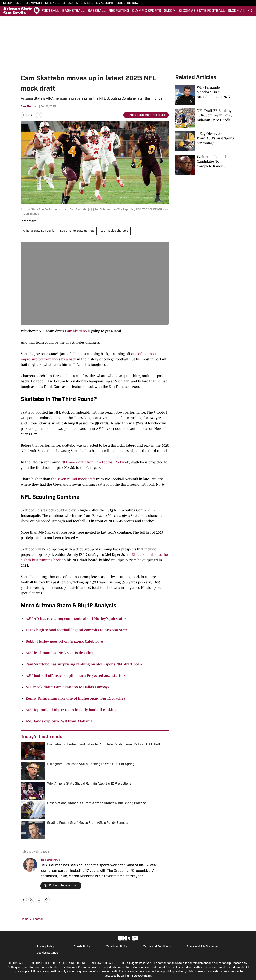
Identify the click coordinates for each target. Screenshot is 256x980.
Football (38, 919)
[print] (47, 900)
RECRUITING (119, 11)
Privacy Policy (45, 947)
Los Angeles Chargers (114, 231)
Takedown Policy (117, 947)
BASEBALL (97, 11)
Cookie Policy (82, 947)
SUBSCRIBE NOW (127, 3)
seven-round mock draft (76, 479)
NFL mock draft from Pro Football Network (95, 462)
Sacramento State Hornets (77, 231)
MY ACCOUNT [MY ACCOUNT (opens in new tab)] (105, 3)
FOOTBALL (50, 11)
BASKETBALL (73, 11)
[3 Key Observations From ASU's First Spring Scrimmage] (205, 141)
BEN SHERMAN (50, 860)
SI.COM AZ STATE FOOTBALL (202, 11)
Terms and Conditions (157, 947)
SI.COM (8, 3)
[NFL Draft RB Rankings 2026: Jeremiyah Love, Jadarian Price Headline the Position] (205, 118)
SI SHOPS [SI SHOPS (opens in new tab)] (87, 3)
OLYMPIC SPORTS (147, 11)
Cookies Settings (47, 953)
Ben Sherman (29, 107)
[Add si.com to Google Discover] (146, 115)
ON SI (19, 3)
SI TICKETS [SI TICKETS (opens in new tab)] (52, 3)
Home (25, 919)
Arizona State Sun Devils (38, 231)
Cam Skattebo (76, 331)
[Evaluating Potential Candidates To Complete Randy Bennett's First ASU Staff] (205, 165)
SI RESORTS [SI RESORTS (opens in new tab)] (70, 3)
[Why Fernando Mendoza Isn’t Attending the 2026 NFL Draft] (205, 95)
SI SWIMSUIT (34, 3)
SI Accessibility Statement (203, 947)
